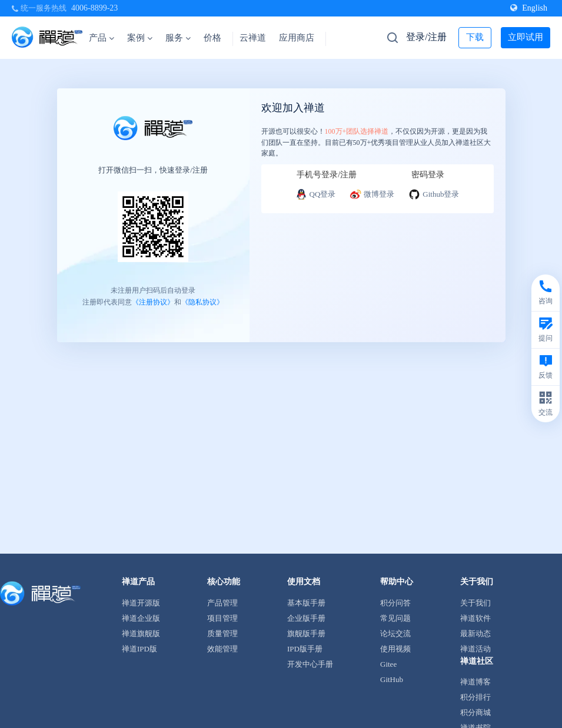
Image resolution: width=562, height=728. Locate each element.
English (529, 8)
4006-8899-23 (94, 8)
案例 (140, 38)
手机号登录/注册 (327, 175)
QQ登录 (316, 194)
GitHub (392, 679)
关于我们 (475, 603)
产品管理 (222, 603)
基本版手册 (306, 603)
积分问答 (395, 603)
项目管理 (222, 618)
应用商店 (297, 38)
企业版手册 (306, 618)
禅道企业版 (141, 618)
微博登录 (372, 194)
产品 (102, 38)
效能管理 (222, 649)
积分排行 (475, 697)
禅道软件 (475, 618)
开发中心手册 (310, 664)
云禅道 (253, 38)
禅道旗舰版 (141, 633)
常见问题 (395, 618)
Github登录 (434, 194)
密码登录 (428, 175)
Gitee (388, 664)
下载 (475, 37)
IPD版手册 (305, 649)
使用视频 (395, 649)
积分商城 (475, 712)
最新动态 (475, 633)
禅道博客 (475, 682)
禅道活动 (475, 649)
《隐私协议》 (202, 302)
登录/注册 (426, 37)
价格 (212, 38)
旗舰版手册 (306, 633)
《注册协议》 (153, 302)
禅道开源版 (141, 603)
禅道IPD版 (139, 649)
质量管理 (222, 633)
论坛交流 (395, 633)
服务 (178, 38)
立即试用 (526, 37)
